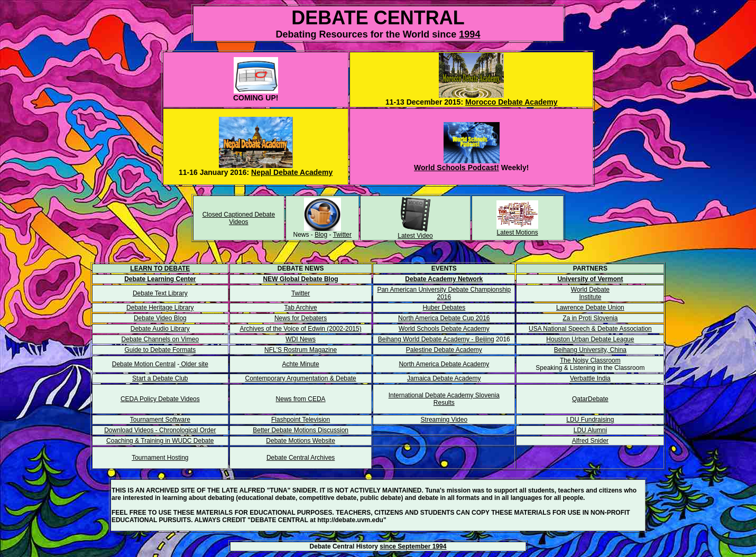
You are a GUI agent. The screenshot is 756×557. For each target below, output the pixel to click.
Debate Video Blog (160, 318)
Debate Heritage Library (160, 308)
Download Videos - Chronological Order (160, 430)
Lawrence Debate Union (590, 308)
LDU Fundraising (590, 420)
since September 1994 (413, 546)
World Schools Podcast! (457, 168)
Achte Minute (301, 364)
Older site (194, 364)
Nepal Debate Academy (292, 172)
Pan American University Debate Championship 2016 (444, 293)
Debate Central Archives (301, 458)
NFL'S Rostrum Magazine (301, 350)
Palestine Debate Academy (444, 350)
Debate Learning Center (160, 279)
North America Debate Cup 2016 (444, 318)
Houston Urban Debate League (590, 339)
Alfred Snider (590, 441)
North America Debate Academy (444, 364)
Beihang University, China (590, 350)
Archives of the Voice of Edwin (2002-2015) (301, 329)
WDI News (301, 339)
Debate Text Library (160, 293)
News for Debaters (301, 318)
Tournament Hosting (160, 458)
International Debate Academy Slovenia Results (444, 399)
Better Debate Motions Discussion (301, 430)
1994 (469, 34)
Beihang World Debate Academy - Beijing (436, 339)
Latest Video (415, 236)
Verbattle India (590, 378)
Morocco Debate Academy (511, 102)
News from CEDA (301, 399)
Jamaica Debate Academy (444, 378)
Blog (321, 235)
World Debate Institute (590, 293)
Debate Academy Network (444, 279)
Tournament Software (160, 420)
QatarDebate (590, 399)
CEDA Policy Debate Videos (160, 399)
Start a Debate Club (160, 378)
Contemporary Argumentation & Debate (301, 378)
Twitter (342, 235)
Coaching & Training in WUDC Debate (160, 441)
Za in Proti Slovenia (590, 318)
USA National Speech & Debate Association (590, 329)
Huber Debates (444, 308)
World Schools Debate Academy (444, 329)
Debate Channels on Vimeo (160, 339)
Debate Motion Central (144, 364)
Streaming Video (444, 420)
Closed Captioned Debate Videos (239, 218)
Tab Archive (301, 308)
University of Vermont (590, 279)
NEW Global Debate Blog (301, 279)
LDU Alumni (590, 430)
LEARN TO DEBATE (160, 268)
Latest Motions (518, 233)
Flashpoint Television (301, 420)
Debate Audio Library (160, 329)
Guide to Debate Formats (160, 350)
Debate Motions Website (301, 441)
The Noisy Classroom (590, 360)
